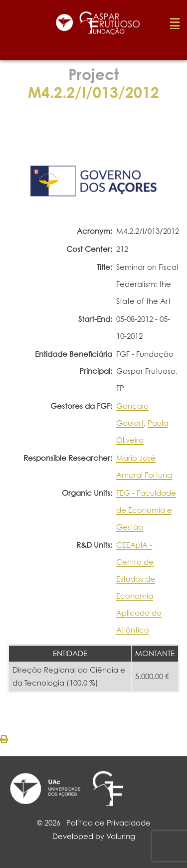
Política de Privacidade (108, 823)
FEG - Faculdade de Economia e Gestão (146, 510)
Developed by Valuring (94, 836)
